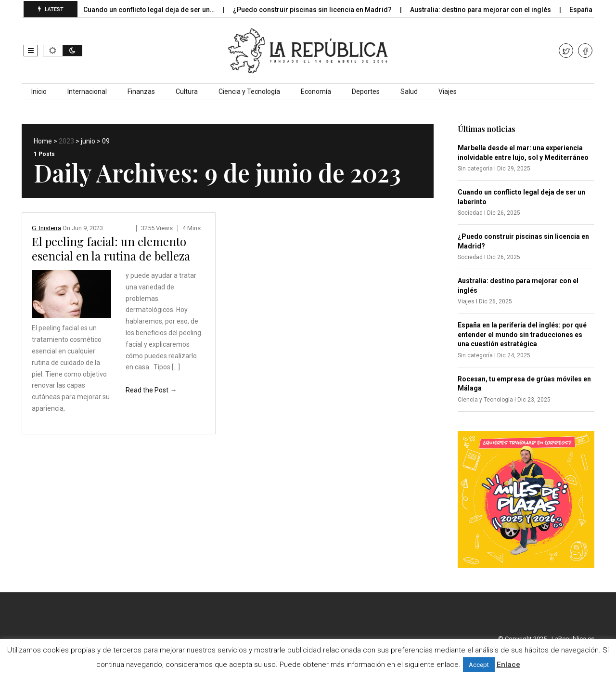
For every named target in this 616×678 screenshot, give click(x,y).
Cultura (187, 91)
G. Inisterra (46, 228)
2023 (66, 141)
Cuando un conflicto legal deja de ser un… (156, 10)
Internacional (87, 91)
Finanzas (141, 91)
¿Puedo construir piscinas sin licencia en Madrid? (319, 10)
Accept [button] (479, 665)
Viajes (448, 91)
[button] (31, 51)
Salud (409, 91)
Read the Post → (151, 390)
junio (88, 141)
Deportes (366, 91)
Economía (316, 91)
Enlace (508, 665)
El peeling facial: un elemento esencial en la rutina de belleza (111, 248)
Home (43, 141)
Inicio (39, 91)
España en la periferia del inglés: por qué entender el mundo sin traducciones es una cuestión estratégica (522, 334)
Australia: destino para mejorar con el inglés (488, 10)
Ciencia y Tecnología (249, 91)
